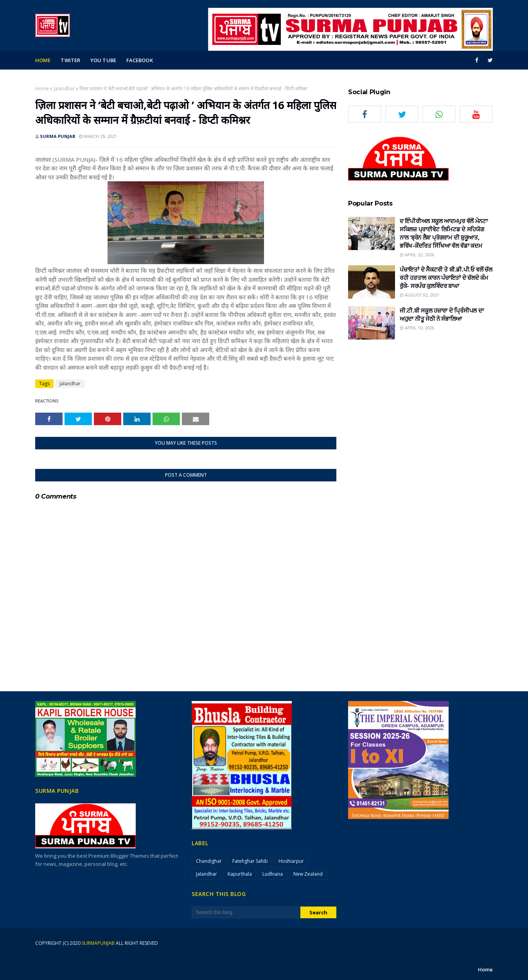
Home (42, 89)
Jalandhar (64, 89)
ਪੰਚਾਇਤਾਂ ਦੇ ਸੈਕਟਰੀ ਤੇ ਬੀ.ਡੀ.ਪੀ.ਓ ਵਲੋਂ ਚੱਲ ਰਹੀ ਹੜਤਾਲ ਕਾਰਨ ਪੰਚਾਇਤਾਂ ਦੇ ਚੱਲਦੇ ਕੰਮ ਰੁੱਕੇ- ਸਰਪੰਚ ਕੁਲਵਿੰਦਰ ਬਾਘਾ (446, 277)
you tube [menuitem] (103, 60)
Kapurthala (240, 874)
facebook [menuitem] (140, 60)
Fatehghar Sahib (250, 861)
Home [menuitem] (43, 60)
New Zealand (308, 874)
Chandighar (209, 861)
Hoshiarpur (291, 861)
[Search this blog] (246, 912)
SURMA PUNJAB (57, 136)
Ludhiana (273, 874)
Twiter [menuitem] (70, 60)
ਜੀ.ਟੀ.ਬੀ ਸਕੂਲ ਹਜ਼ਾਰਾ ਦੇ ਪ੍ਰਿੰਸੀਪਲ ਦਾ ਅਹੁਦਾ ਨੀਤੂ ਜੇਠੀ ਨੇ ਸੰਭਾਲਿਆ (442, 314)
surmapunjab (98, 943)
